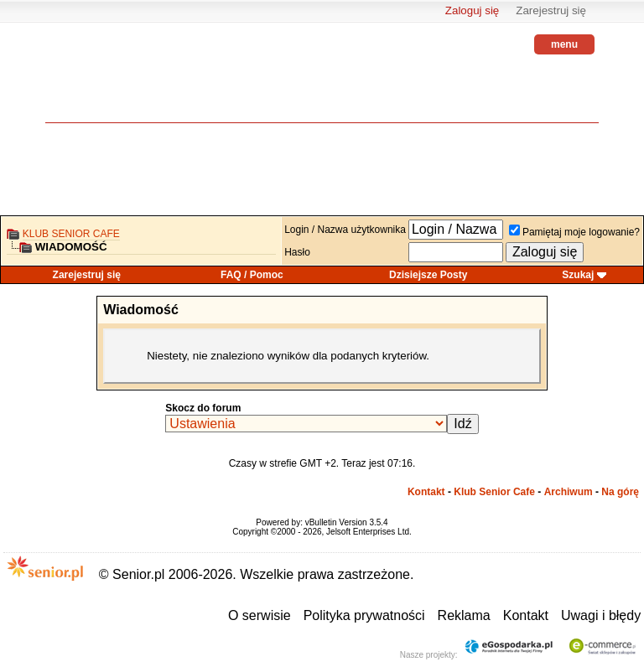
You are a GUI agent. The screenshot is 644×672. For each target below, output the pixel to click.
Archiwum (569, 492)
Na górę (620, 492)
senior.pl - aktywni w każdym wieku (91, 84)
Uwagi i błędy (601, 615)
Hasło (297, 252)
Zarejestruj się (551, 10)
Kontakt (426, 492)
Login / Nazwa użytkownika (345, 230)
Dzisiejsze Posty (428, 275)
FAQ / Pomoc (252, 275)
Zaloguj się (472, 10)
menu (564, 44)
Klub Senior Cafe (71, 234)
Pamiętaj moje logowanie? (574, 232)
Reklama (464, 615)
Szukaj (578, 275)
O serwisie (260, 615)
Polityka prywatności (364, 615)
